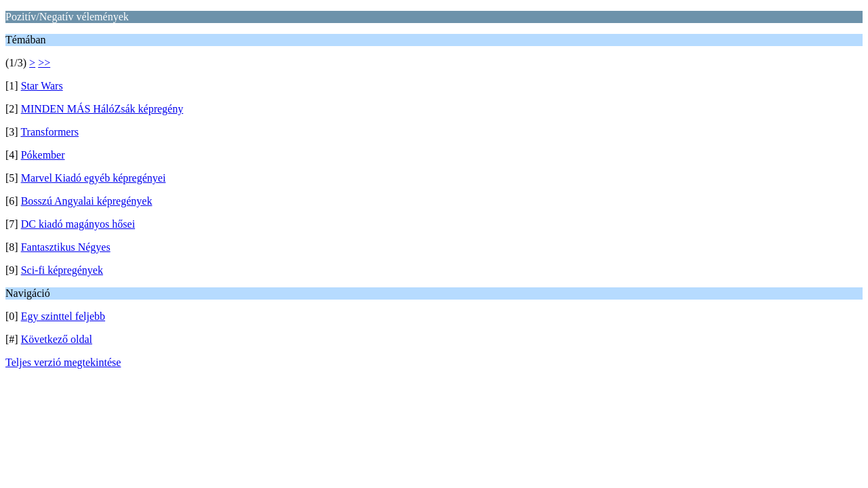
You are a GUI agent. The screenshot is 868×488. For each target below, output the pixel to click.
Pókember (43, 155)
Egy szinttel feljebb (63, 316)
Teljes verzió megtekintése (63, 362)
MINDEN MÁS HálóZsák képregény (102, 109)
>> (44, 63)
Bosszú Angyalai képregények (87, 201)
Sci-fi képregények (62, 270)
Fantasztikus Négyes (66, 247)
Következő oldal (57, 339)
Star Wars (42, 86)
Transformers (50, 132)
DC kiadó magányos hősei (78, 224)
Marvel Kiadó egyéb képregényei (94, 178)
